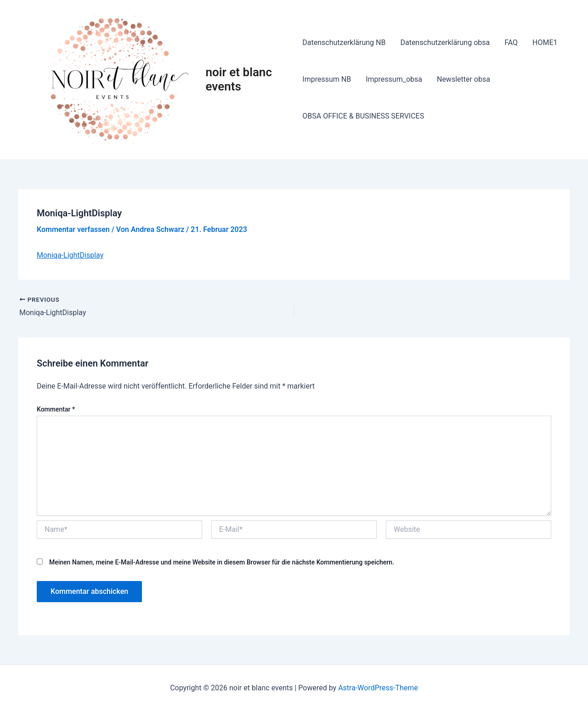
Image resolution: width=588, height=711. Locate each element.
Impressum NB (327, 79)
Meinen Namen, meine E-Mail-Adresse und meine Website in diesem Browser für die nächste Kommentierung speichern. (222, 562)
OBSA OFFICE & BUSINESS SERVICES (363, 116)
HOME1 (545, 42)
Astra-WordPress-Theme (378, 688)
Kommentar (56, 409)
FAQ (511, 42)
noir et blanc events (239, 79)
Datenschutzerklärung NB (344, 42)
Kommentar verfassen (73, 229)
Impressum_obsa (394, 79)
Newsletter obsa (464, 79)
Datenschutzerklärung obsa (445, 42)
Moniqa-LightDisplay (70, 255)
